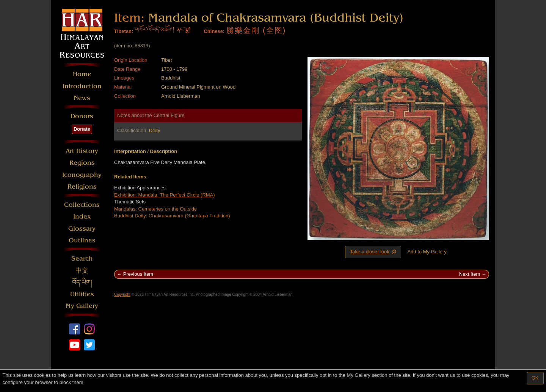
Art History (82, 151)
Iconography (82, 175)
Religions (82, 187)
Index (82, 216)
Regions (82, 163)
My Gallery (82, 306)
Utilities (82, 294)
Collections (82, 205)
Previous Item (138, 274)
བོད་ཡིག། (82, 282)
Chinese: (214, 31)
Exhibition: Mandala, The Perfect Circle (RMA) (165, 195)
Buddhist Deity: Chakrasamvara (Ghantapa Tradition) (172, 216)
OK (535, 378)
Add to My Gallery (427, 252)
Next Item (470, 274)
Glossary (82, 229)
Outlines (82, 240)
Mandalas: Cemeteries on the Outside (155, 209)
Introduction (82, 86)
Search (82, 258)
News (82, 98)
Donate (82, 129)
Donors (82, 116)
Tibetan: (124, 31)
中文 (82, 271)
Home (82, 74)
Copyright (122, 294)
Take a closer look (374, 252)
